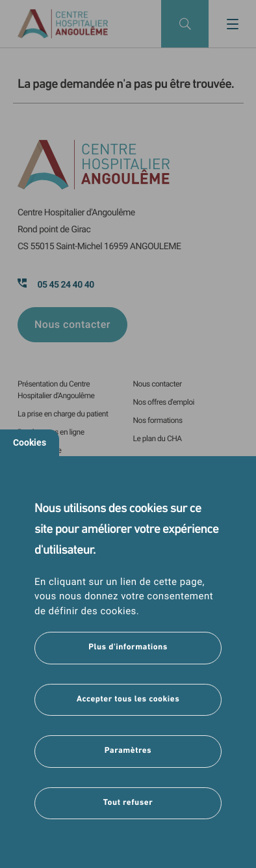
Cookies (30, 442)
